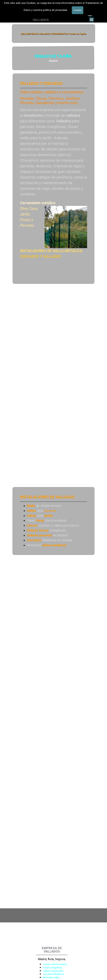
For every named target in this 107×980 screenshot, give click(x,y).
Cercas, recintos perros (55, 964)
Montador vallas (51, 977)
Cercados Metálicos (53, 974)
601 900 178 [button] (52, 14)
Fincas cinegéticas (53, 968)
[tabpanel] (52, 14)
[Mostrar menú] (92, 20)
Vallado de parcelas (53, 971)
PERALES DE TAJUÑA (28, 57)
